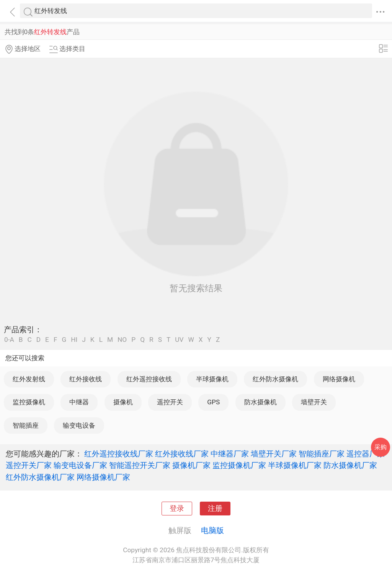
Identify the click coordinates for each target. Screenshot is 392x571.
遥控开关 (170, 402)
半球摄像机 (212, 379)
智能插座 (26, 425)
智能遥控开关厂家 (140, 465)
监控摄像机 (29, 402)
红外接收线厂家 (182, 454)
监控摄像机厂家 (239, 465)
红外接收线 (86, 379)
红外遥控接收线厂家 (119, 454)
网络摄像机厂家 (103, 477)
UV (179, 340)
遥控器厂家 (366, 454)
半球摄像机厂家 (295, 465)
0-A (9, 340)
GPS (213, 402)
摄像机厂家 (191, 465)
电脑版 (212, 530)
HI (74, 340)
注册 (215, 509)
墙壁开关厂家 (274, 454)
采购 (381, 447)
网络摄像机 (339, 379)
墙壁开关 (314, 402)
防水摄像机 (261, 402)
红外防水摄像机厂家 (40, 477)
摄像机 (123, 402)
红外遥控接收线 (149, 379)
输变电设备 (79, 425)
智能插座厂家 (322, 454)
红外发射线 (29, 379)
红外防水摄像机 (275, 379)
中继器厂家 (230, 454)
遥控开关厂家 (29, 465)
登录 (177, 509)
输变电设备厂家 (80, 465)
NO (122, 340)
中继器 (79, 402)
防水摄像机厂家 (350, 465)
